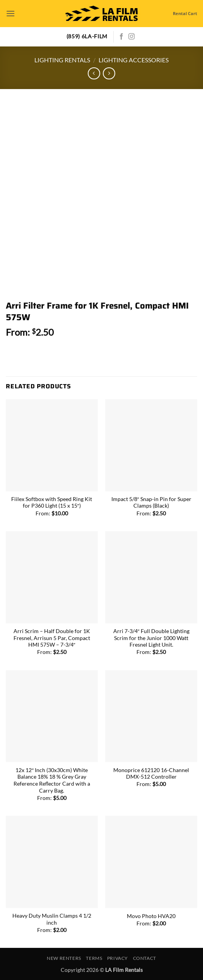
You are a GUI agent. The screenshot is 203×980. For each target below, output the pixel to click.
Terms (94, 958)
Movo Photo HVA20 (151, 916)
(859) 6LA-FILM (87, 36)
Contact (145, 958)
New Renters (64, 958)
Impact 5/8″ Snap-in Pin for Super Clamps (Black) (151, 503)
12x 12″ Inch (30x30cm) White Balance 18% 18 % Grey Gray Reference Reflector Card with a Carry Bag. (52, 780)
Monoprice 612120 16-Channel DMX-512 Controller (151, 774)
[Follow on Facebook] (121, 37)
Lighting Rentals (62, 60)
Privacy (118, 958)
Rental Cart (185, 13)
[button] (10, 13)
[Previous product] (109, 73)
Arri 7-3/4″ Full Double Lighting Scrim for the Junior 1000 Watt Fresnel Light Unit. (151, 638)
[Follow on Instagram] (131, 37)
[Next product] (94, 73)
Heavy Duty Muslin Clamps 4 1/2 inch (52, 919)
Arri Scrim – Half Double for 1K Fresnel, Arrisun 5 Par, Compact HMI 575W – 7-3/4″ (52, 638)
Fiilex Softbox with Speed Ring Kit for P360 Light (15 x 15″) (52, 503)
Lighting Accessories (134, 60)
